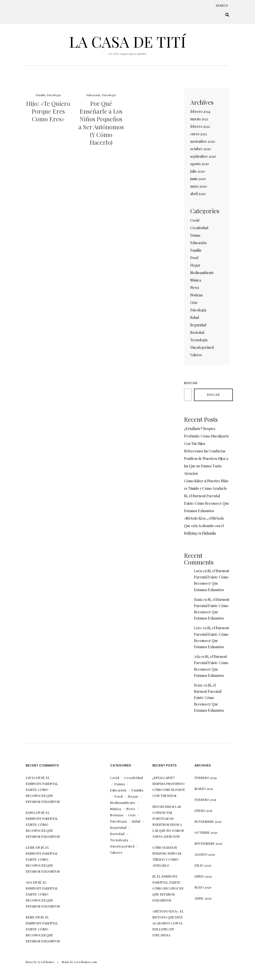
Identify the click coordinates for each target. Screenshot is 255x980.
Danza (195, 235)
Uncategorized (202, 347)
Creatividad (199, 228)
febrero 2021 (200, 126)
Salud (195, 317)
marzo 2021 (199, 119)
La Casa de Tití (127, 41)
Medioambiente (202, 273)
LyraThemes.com (86, 962)
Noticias (196, 295)
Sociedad (197, 332)
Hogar (195, 265)
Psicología (54, 95)
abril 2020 (198, 194)
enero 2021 (199, 134)
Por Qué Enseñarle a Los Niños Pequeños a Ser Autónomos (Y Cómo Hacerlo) (101, 123)
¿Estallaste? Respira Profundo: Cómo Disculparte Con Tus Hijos (207, 436)
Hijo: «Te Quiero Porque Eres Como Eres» (48, 111)
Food (194, 258)
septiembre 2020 (203, 156)
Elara (29, 962)
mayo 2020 (199, 186)
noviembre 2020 (203, 141)
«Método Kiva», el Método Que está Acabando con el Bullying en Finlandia (204, 526)
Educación (93, 95)
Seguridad (198, 325)
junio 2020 (198, 179)
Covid (195, 220)
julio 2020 (198, 171)
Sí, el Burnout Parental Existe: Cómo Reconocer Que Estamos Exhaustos (207, 503)
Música (196, 280)
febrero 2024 (200, 111)
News (195, 288)
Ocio (194, 303)
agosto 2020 (200, 164)
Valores (196, 355)
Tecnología (199, 340)
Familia (40, 95)
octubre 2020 (201, 149)
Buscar (191, 383)
